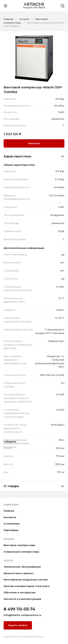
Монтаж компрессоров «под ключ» (27, 586)
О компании (12, 524)
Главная (9, 511)
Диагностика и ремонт (19, 573)
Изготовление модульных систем (26, 580)
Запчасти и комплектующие (22, 599)
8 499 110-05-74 (19, 609)
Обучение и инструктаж (20, 592)
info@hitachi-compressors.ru (22, 615)
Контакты (10, 517)
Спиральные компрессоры (21, 552)
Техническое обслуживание (22, 567)
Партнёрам (11, 530)
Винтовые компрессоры (19, 545)
